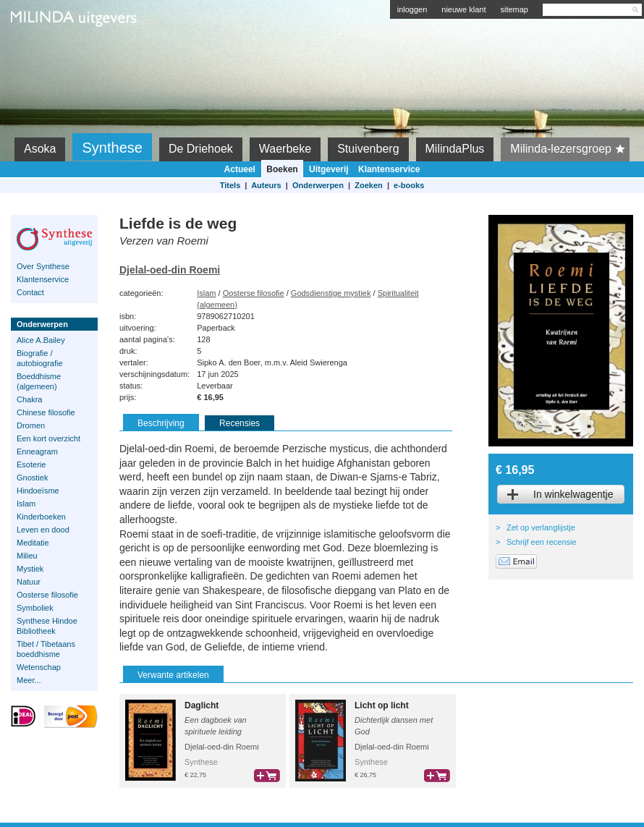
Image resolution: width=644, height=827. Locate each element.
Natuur (29, 582)
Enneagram (37, 451)
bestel (267, 776)
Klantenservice (389, 169)
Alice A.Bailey (41, 340)
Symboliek (35, 608)
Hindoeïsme (38, 491)
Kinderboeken (41, 517)
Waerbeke (285, 149)
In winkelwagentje (573, 494)
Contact (30, 292)
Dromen (31, 425)
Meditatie (33, 543)
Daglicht (202, 705)
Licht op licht (382, 705)
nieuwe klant (463, 9)
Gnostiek (32, 478)
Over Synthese (43, 266)
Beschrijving (161, 423)
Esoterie (31, 465)
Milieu (27, 556)
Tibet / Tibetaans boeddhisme (46, 649)
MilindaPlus (455, 149)
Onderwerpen (318, 185)
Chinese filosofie (46, 412)
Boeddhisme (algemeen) (39, 381)
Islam (26, 504)
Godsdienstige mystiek (331, 293)
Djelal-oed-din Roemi (170, 270)
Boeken (282, 169)
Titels (230, 185)
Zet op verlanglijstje (541, 527)
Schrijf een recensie (542, 542)
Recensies (240, 423)
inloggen (412, 9)
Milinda (41, 52)
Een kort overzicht (48, 438)
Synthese (112, 148)
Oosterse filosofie (47, 595)
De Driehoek (201, 149)
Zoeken (369, 185)
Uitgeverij (329, 169)
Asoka (40, 149)
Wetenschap (39, 667)
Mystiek (30, 569)
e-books (409, 185)
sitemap (514, 9)
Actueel (240, 169)
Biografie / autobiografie (40, 358)
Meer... (29, 680)
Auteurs (266, 185)
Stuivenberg (368, 149)
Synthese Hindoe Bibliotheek (47, 626)
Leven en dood (43, 530)
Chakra (29, 399)
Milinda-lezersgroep (570, 149)
